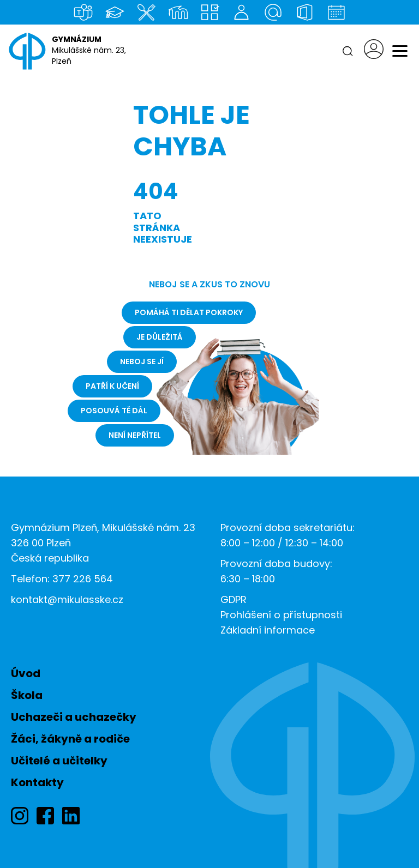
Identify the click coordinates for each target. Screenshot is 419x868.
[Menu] (400, 51)
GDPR (234, 599)
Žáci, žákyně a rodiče (70, 739)
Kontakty (37, 782)
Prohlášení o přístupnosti (281, 615)
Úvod (26, 673)
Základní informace (268, 630)
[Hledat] (348, 51)
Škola (27, 695)
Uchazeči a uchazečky (74, 717)
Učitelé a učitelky (59, 761)
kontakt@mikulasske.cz (67, 599)
